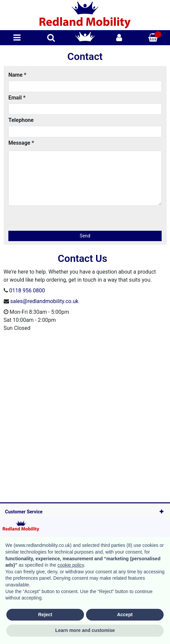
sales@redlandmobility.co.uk (44, 301)
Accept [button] (125, 615)
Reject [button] (45, 615)
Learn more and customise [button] (85, 630)
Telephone (21, 120)
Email (17, 98)
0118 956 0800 (27, 291)
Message (21, 143)
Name (17, 75)
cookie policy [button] (71, 565)
